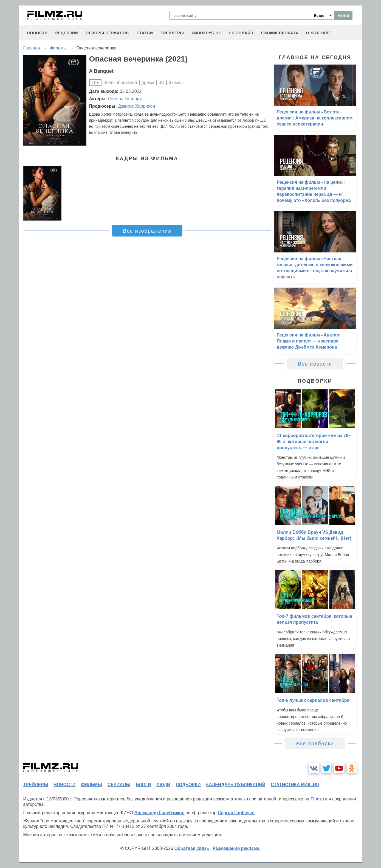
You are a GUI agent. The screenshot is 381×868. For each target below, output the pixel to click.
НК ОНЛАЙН (241, 33)
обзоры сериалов (107, 33)
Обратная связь (192, 848)
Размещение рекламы (237, 848)
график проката (280, 33)
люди (163, 785)
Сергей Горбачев (236, 813)
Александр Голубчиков (160, 813)
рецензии (67, 33)
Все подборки (315, 744)
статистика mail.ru (295, 785)
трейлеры (172, 33)
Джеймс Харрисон (136, 106)
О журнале (319, 33)
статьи (145, 33)
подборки (188, 785)
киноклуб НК (206, 33)
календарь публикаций (236, 785)
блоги (143, 785)
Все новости (315, 364)
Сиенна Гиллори (125, 99)
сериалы (119, 785)
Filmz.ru (319, 799)
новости (37, 33)
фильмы (91, 785)
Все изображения (147, 231)
